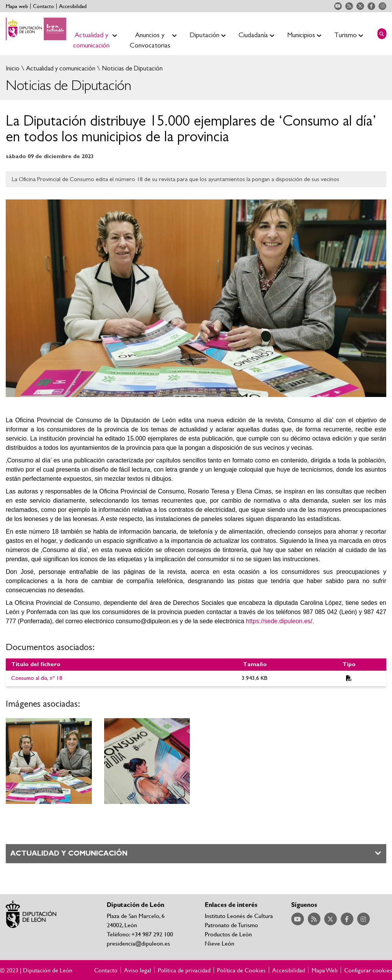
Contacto (43, 6)
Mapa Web (325, 970)
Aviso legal (138, 970)
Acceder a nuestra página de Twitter (360, 6)
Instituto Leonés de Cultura (239, 915)
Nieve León (220, 943)
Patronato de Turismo (231, 925)
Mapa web (17, 6)
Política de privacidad (184, 970)
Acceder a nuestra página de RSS (349, 6)
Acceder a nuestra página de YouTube (338, 6)
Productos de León (228, 934)
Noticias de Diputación (131, 68)
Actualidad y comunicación (60, 68)
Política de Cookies (241, 970)
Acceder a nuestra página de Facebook (371, 6)
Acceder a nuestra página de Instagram (382, 6)
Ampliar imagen (49, 761)
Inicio (13, 68)
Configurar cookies (368, 970)
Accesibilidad (73, 6)
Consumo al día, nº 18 (37, 678)
